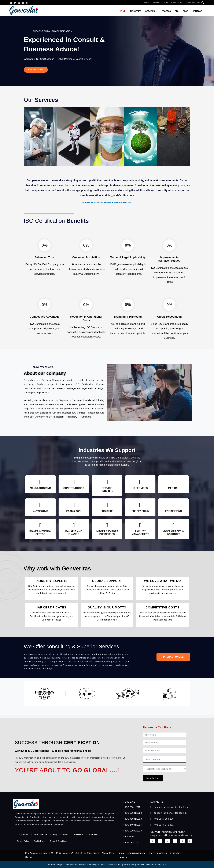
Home (122, 11)
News (165, 3)
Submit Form (153, 778)
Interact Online (173, 657)
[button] (203, 3)
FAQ (177, 11)
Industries (135, 11)
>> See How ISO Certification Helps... (107, 203)
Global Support (193, 3)
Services (151, 11)
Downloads (177, 3)
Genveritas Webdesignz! (155, 865)
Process (166, 11)
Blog (186, 11)
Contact (197, 11)
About (147, 3)
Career (156, 3)
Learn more (36, 70)
